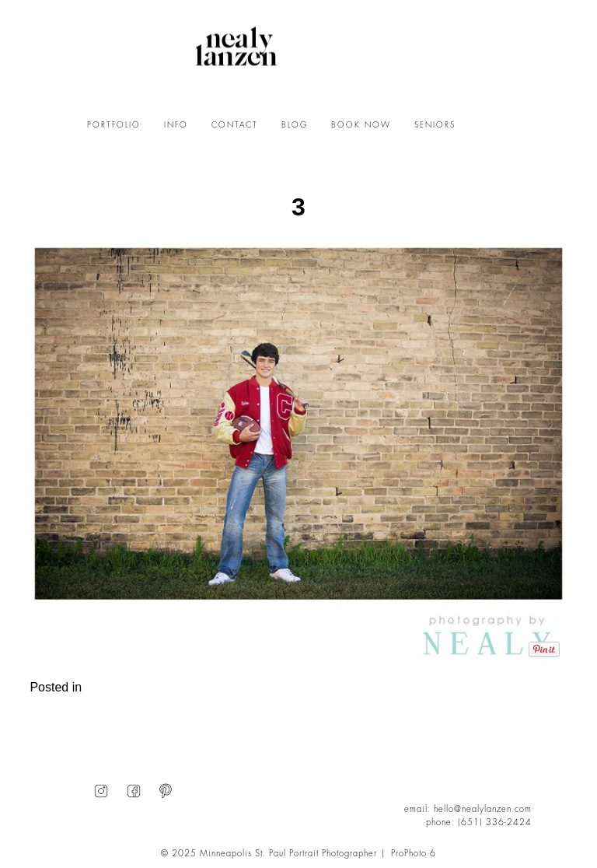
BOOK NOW (361, 125)
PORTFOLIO (114, 125)
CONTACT (235, 125)
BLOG (295, 125)
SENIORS (435, 125)
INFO (176, 125)
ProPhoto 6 (414, 854)
